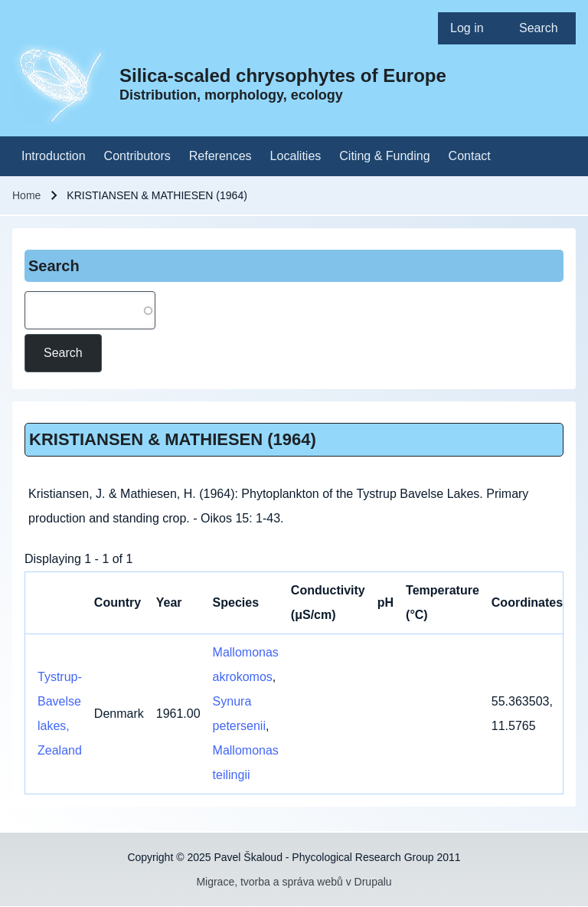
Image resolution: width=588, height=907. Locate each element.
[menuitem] (472, 28)
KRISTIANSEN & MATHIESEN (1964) (173, 439)
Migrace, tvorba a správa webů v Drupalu (294, 882)
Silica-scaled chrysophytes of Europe (283, 75)
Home (26, 195)
